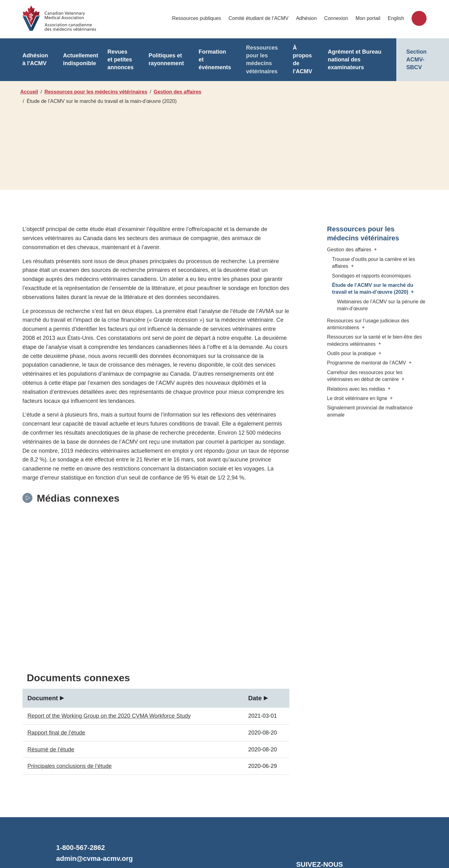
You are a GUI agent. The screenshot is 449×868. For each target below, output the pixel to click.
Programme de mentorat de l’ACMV (369, 363)
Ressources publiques (200, 18)
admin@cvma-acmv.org (93, 782)
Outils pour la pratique (354, 353)
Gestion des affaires (181, 92)
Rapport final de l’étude (55, 656)
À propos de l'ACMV (297, 60)
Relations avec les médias (359, 389)
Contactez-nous (83, 799)
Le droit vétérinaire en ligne (360, 398)
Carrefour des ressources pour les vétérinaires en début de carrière (366, 376)
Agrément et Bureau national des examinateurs (351, 60)
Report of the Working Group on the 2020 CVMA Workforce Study (108, 639)
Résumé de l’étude (50, 673)
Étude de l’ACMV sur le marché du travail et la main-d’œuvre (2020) (374, 289)
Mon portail (368, 18)
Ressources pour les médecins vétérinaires (257, 60)
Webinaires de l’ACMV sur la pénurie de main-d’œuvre (380, 305)
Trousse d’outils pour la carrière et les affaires (373, 263)
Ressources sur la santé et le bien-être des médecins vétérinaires (374, 340)
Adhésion (308, 18)
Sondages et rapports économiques (371, 276)
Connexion (337, 18)
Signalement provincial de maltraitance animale (369, 411)
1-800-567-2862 (82, 771)
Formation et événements (211, 60)
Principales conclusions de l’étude (70, 690)
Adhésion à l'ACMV (35, 60)
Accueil (29, 92)
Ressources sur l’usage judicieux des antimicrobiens (368, 324)
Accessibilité (252, 839)
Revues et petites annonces (119, 60)
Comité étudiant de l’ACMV (261, 18)
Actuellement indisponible (79, 60)
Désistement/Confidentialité (198, 839)
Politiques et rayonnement (163, 60)
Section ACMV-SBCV (416, 60)
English (396, 18)
